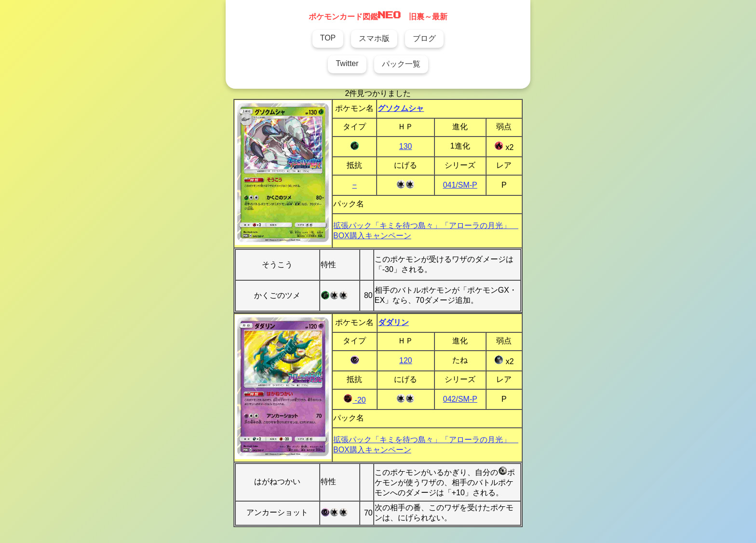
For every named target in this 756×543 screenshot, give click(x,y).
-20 (355, 400)
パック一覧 (401, 64)
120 (406, 360)
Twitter (347, 63)
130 (406, 146)
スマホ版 (374, 38)
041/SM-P (460, 185)
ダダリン (393, 322)
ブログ (424, 38)
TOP (328, 38)
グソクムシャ (401, 108)
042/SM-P (460, 399)
